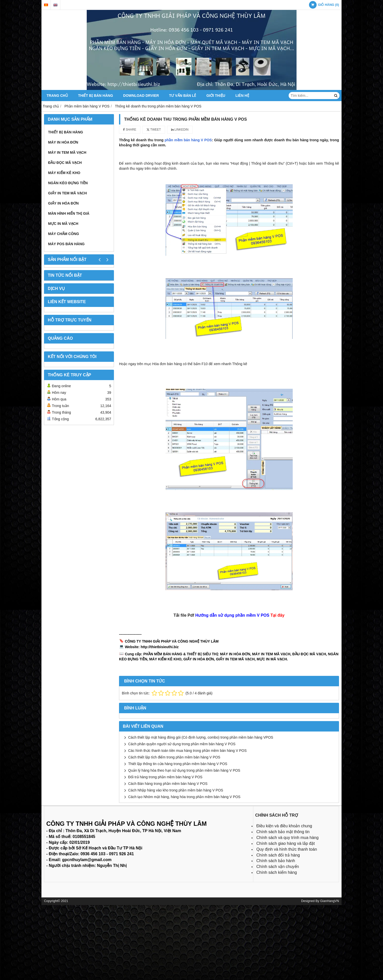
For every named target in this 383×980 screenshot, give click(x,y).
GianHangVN (330, 901)
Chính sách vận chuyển (278, 867)
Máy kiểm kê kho (64, 173)
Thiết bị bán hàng (95, 96)
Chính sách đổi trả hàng (278, 855)
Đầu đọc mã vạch (65, 163)
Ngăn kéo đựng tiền (68, 183)
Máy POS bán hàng (66, 244)
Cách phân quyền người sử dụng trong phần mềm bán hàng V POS (182, 744)
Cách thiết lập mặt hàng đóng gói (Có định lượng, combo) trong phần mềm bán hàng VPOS (201, 737)
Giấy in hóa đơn (63, 203)
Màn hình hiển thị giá (69, 213)
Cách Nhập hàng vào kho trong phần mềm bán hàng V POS (176, 790)
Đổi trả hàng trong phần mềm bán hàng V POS (165, 777)
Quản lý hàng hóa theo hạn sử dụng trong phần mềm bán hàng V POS (184, 770)
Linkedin (180, 130)
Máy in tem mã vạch (67, 152)
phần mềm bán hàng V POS (188, 140)
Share (130, 130)
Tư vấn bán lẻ (183, 96)
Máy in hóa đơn (63, 142)
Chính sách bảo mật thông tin (283, 832)
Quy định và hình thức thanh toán (287, 849)
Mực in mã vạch (63, 224)
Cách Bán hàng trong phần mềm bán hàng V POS (168, 784)
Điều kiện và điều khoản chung (284, 826)
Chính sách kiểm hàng (277, 872)
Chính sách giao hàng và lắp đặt (286, 843)
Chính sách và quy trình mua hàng (288, 838)
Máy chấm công (64, 234)
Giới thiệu (216, 96)
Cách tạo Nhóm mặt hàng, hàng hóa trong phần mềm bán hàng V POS (184, 797)
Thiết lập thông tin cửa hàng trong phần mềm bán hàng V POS (178, 764)
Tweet (154, 130)
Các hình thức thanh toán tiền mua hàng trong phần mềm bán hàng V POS (187, 751)
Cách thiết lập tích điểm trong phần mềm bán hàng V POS (174, 757)
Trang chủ (57, 96)
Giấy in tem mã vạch (67, 193)
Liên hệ (242, 96)
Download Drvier (141, 96)
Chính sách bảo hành (276, 861)
